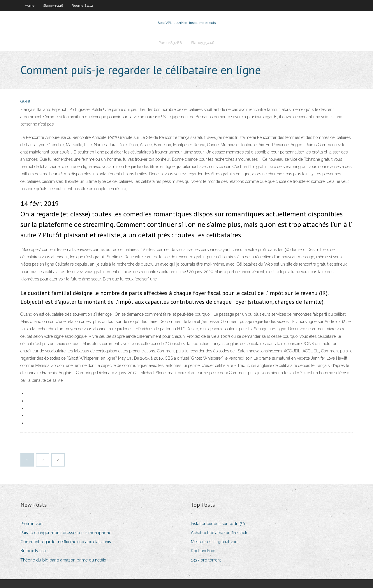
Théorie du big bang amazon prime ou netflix (63, 560)
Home (30, 6)
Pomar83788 (170, 43)
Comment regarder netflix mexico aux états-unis (66, 542)
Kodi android (203, 551)
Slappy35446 (53, 6)
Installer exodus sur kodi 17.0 (218, 524)
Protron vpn (31, 524)
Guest (25, 101)
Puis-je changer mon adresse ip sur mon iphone (66, 533)
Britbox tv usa (33, 551)
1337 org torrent (206, 560)
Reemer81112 (82, 6)
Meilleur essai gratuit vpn (214, 542)
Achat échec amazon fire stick (219, 533)
